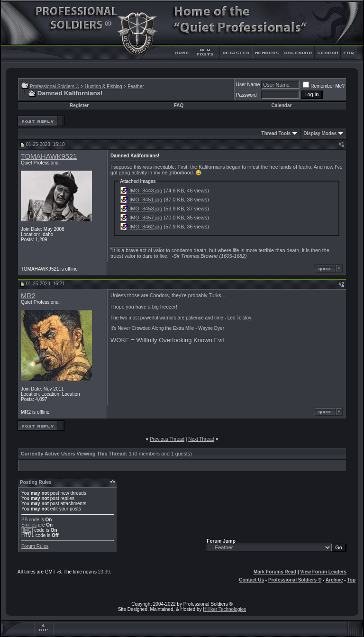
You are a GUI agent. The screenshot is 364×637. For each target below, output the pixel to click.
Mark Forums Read (275, 572)
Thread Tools (276, 133)
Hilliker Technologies (224, 609)
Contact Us (251, 580)
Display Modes (320, 133)
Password (246, 95)
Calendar (282, 105)
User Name (248, 85)
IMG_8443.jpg (146, 191)
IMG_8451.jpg (146, 200)
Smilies (29, 525)
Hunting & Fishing (104, 86)
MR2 (28, 296)
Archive (334, 580)
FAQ (179, 105)
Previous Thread (167, 439)
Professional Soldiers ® (55, 86)
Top (351, 580)
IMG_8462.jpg (146, 227)
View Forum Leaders (323, 572)
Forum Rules (35, 546)
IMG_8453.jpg (146, 209)
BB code (30, 520)
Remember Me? (324, 86)
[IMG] (27, 530)
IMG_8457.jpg (146, 218)
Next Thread (201, 439)
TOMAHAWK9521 (49, 156)
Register (79, 105)
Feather (136, 86)
